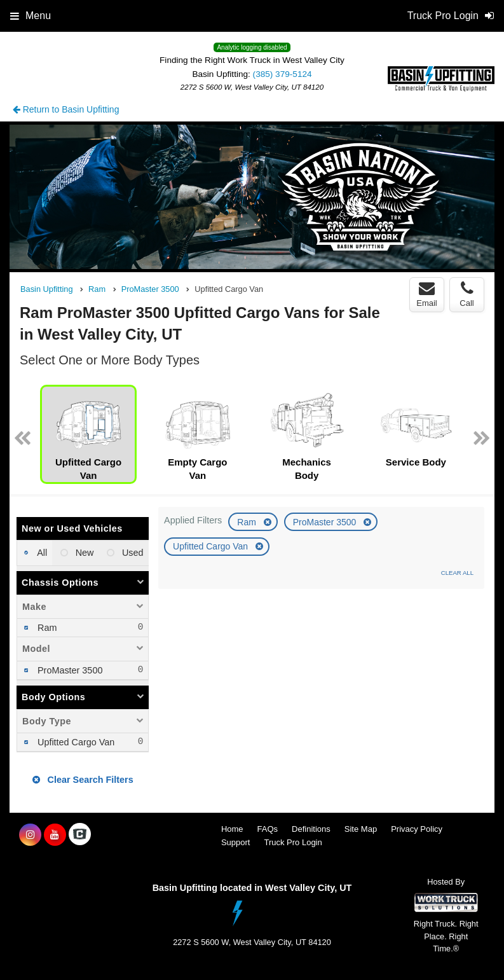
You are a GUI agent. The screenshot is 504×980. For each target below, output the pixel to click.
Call (467, 294)
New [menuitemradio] (84, 553)
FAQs (268, 829)
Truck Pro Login (293, 842)
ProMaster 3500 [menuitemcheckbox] (69, 670)
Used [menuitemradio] (132, 553)
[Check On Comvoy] (80, 835)
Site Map (361, 829)
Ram (248, 522)
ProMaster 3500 (326, 522)
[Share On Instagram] (30, 835)
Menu (31, 16)
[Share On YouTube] (55, 835)
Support (236, 842)
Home (232, 829)
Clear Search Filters (83, 780)
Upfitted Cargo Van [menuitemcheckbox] (75, 742)
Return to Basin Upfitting (66, 109)
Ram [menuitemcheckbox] (46, 628)
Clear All (457, 573)
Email (427, 294)
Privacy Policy (417, 829)
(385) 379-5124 (283, 74)
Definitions (311, 829)
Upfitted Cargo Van (212, 546)
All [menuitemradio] (41, 553)
